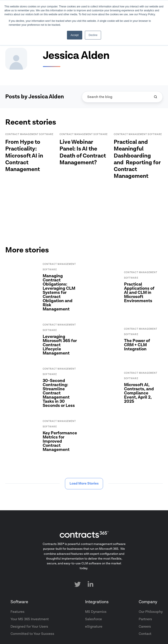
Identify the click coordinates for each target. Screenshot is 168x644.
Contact (145, 590)
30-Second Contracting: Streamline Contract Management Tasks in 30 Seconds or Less (59, 350)
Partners (145, 576)
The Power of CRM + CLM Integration (137, 301)
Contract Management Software (29, 134)
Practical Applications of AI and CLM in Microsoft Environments (139, 249)
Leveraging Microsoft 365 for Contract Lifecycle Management (60, 301)
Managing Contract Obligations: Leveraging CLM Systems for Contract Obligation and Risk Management (59, 249)
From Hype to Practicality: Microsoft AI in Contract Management (24, 156)
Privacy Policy (82, 621)
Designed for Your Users (29, 583)
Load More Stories (84, 440)
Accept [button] (75, 35)
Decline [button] (93, 35)
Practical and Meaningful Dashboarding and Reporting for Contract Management (137, 159)
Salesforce (94, 576)
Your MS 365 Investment (30, 576)
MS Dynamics (96, 568)
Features (17, 568)
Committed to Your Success (32, 590)
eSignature (94, 583)
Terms (63, 621)
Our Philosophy (151, 568)
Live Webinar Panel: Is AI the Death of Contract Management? (83, 152)
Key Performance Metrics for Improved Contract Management (60, 398)
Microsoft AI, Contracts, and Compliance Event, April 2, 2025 (139, 350)
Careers (145, 583)
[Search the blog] (156, 97)
